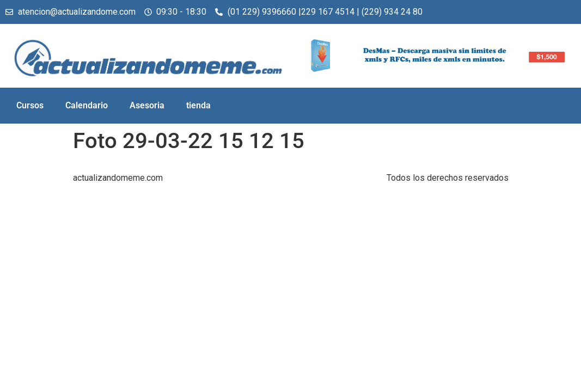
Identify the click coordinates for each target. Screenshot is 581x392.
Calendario (87, 105)
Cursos (30, 105)
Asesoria (147, 105)
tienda (198, 105)
